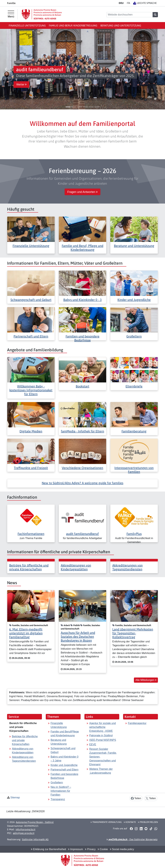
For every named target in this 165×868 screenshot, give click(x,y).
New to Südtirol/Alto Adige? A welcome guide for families (82, 483)
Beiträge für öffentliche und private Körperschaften (29, 567)
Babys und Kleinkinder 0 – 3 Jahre (65, 759)
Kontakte (130, 822)
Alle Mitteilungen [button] (146, 680)
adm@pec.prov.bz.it (24, 833)
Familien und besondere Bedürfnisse (82, 338)
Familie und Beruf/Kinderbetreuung (73, 25)
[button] (6, 69)
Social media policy (122, 849)
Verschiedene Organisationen (82, 468)
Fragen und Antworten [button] (82, 192)
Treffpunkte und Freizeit (31, 468)
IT (128, 3)
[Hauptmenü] (11, 14)
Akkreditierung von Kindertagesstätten (23, 751)
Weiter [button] (21, 84)
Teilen (136, 798)
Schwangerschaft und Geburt (31, 300)
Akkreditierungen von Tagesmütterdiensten (127, 567)
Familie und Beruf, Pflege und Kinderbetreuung (82, 248)
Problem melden (148, 822)
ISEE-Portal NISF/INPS (103, 740)
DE (121, 3)
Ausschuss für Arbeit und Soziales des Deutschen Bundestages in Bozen (78, 636)
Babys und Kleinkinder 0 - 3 (82, 300)
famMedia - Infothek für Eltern (82, 431)
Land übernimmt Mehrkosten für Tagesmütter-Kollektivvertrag (133, 633)
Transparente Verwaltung (106, 822)
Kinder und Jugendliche (134, 300)
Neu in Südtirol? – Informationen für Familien (61, 791)
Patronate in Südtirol (101, 735)
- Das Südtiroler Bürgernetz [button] (132, 839)
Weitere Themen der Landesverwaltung (101, 771)
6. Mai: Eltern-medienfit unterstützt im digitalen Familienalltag (26, 633)
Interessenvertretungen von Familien (134, 470)
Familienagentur (137, 723)
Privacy (90, 849)
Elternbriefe (134, 386)
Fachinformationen (31, 534)
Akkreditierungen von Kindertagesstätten (76, 567)
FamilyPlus (134, 534)
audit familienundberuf (82, 534)
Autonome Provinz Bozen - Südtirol (35, 822)
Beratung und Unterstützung (121, 25)
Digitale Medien (31, 431)
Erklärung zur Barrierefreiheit (49, 849)
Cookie (103, 849)
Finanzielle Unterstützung (27, 25)
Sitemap (15, 797)
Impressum (75, 849)
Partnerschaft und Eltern (31, 336)
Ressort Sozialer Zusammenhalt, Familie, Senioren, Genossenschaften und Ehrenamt (103, 757)
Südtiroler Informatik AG (35, 839)
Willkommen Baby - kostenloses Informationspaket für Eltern (31, 390)
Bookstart (82, 386)
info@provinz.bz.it (25, 829)
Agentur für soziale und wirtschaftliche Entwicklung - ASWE (103, 727)
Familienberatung (134, 431)
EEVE (93, 744)
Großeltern (134, 336)
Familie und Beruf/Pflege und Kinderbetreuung (65, 734)
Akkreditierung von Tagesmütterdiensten (24, 759)
